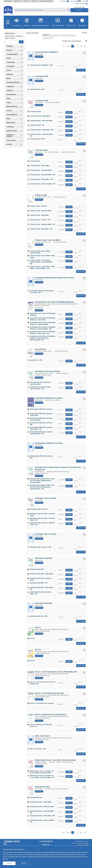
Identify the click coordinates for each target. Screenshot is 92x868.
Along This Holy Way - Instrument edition (42, 806)
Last (85, 46)
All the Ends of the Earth (43, 558)
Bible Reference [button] (14, 106)
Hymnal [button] (14, 144)
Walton (26, 1)
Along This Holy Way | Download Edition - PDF (42, 812)
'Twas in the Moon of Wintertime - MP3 (41, 65)
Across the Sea (40, 349)
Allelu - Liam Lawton (42, 736)
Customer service (46, 841)
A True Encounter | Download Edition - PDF (43, 175)
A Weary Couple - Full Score (38, 206)
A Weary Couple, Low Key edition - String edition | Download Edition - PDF (42, 267)
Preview (69, 112)
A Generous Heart (41, 76)
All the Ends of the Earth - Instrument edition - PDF (41, 593)
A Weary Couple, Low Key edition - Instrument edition (41, 252)
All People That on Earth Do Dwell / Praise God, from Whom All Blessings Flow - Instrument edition (42, 481)
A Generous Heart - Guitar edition (40, 116)
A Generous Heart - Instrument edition (41, 121)
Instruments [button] (14, 62)
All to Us (38, 627)
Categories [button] (14, 86)
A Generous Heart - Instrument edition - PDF (42, 135)
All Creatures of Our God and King (47, 371)
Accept (9, 863)
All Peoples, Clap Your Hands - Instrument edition (42, 514)
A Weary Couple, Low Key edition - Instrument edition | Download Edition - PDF (42, 262)
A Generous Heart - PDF (37, 125)
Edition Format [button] (14, 131)
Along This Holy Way (42, 787)
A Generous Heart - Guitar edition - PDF (42, 130)
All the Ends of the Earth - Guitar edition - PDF (42, 588)
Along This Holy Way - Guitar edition (41, 802)
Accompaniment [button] (14, 54)
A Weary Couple (41, 195)
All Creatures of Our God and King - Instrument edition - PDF (41, 388)
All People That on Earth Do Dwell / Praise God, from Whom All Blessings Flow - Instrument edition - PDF (42, 487)
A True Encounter (41, 150)
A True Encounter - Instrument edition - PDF (43, 184)
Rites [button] (14, 98)
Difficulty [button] (14, 74)
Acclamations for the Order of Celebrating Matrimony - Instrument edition (43, 323)
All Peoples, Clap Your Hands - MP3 (41, 547)
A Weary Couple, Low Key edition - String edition (42, 256)
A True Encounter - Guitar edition (40, 166)
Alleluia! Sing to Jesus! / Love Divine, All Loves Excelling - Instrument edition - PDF (42, 776)
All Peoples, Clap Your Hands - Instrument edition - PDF (42, 524)
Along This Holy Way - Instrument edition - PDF (42, 821)
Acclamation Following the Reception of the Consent (54, 278)
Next (81, 46)
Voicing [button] (14, 50)
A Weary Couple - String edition (39, 215)
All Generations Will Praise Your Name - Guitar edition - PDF (42, 428)
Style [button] (14, 119)
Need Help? (82, 22)
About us (46, 845)
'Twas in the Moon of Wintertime (46, 52)
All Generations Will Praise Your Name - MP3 (42, 457)
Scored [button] (14, 111)
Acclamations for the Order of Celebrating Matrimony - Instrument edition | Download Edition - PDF (42, 338)
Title (46, 35)
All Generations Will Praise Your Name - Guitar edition (42, 414)
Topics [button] (14, 102)
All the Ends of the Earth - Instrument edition (41, 579)
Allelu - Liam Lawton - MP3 (38, 749)
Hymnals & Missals (58, 22)
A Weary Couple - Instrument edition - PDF (43, 224)
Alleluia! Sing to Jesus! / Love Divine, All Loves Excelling (55, 760)
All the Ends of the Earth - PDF (39, 583)
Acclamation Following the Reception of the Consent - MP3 (42, 292)
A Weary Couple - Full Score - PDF (40, 220)
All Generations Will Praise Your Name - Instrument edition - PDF (42, 433)
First (63, 46)
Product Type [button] (14, 140)
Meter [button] (14, 78)
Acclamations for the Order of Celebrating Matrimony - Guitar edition (43, 319)
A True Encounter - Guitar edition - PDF (41, 179)
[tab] (14, 46)
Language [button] (14, 127)
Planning (27, 22)
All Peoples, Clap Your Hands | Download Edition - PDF (42, 519)
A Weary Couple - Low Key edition (48, 240)
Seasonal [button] (14, 90)
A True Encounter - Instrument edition (41, 170)
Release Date (48, 38)
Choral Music (17, 22)
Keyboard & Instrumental (41, 22)
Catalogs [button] (14, 46)
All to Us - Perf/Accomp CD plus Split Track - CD (41, 725)
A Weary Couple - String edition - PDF (41, 229)
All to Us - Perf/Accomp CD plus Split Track (51, 714)
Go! (21, 42)
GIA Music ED (17, 1)
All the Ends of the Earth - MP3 (39, 616)
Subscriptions (71, 22)
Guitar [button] (14, 58)
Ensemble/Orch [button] (14, 115)
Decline (24, 863)
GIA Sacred (8, 1)
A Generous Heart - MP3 (37, 89)
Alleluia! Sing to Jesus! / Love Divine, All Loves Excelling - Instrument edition (42, 772)
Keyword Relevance (68, 35)
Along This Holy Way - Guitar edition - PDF (42, 816)
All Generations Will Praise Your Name (49, 398)
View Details (39, 57)
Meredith (34, 1)
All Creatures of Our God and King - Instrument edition (41, 383)
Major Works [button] (14, 123)
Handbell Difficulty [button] (14, 82)
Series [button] (14, 70)
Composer (55, 35)
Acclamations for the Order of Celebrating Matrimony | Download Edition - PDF (42, 328)
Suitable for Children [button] (14, 136)
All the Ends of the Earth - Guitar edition (42, 574)
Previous (68, 46)
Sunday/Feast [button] (14, 94)
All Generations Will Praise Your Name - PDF (42, 424)
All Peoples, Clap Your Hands (46, 498)
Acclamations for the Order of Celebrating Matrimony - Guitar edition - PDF (42, 332)
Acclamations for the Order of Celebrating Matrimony (54, 302)
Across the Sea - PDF (36, 360)
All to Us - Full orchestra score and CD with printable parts (56, 672)
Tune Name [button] (14, 66)
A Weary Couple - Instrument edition (41, 211)
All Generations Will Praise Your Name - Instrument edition (42, 419)
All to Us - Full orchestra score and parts (49, 693)
